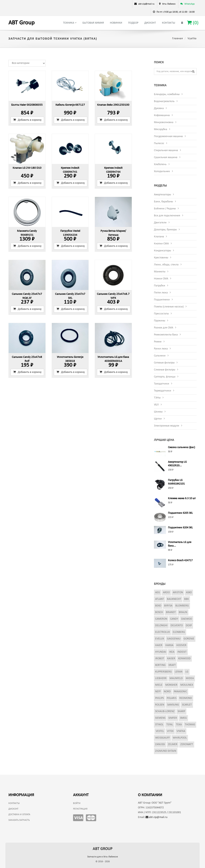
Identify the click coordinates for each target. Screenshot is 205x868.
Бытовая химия (93, 23)
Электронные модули (167, 426)
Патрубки (160, 286)
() (193, 23)
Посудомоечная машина (168, 136)
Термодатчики (163, 391)
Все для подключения (167, 216)
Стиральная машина (166, 150)
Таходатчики (162, 384)
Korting (160, 665)
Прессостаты (161, 314)
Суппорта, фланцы (165, 377)
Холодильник (162, 171)
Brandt (171, 612)
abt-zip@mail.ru (156, 817)
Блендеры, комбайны (167, 94)
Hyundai (161, 652)
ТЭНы (157, 398)
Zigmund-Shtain (166, 751)
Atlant (160, 599)
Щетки (158, 419)
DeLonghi (161, 626)
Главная (178, 39)
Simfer (173, 718)
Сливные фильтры (165, 370)
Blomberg (182, 606)
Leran (179, 672)
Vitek (170, 731)
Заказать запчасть (19, 820)
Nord (167, 692)
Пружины (160, 321)
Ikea (172, 652)
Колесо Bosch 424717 (180, 560)
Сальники (160, 356)
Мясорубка (161, 129)
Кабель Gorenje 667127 (70, 105)
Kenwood (184, 659)
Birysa (168, 606)
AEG (158, 593)
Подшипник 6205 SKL (180, 513)
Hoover (181, 645)
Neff (158, 692)
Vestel (160, 731)
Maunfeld (176, 678)
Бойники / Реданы (165, 209)
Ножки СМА (161, 279)
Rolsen (160, 705)
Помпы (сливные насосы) (169, 307)
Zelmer (173, 744)
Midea (190, 678)
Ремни (158, 342)
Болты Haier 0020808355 (27, 105)
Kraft (172, 665)
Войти (77, 803)
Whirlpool (180, 738)
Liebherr (161, 678)
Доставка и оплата (19, 815)
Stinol (159, 725)
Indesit (182, 652)
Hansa (169, 645)
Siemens (160, 718)
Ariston (178, 593)
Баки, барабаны (163, 202)
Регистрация (80, 809)
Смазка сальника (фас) (181, 447)
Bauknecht (174, 599)
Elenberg (179, 632)
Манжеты (160, 272)
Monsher (171, 685)
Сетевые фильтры (164, 363)
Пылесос (159, 143)
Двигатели (160, 223)
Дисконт (150, 23)
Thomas (190, 725)
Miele (159, 685)
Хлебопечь (160, 164)
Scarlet (187, 705)
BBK (186, 599)
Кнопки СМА (161, 244)
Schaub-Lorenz (165, 711)
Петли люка (161, 293)
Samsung (173, 705)
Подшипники (162, 300)
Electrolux (162, 632)
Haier (159, 645)
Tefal (170, 725)
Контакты (169, 23)
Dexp (189, 626)
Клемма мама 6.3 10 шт (182, 498)
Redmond (186, 698)
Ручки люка (161, 349)
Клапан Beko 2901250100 (113, 105)
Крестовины (161, 258)
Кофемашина (162, 115)
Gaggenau (174, 639)
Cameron (161, 619)
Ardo (166, 593)
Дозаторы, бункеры (165, 230)
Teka (179, 725)
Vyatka (181, 731)
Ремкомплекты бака (166, 335)
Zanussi (160, 744)
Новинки (116, 23)
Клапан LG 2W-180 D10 (27, 168)
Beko (158, 606)
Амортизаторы (162, 195)
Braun (183, 612)
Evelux (160, 639)
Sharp (181, 711)
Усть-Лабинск (169, 4)
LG (187, 672)
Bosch (159, 612)
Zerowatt (187, 744)
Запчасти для (103, 857)
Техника (70, 23)
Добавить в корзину (27, 120)
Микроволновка (164, 122)
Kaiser (171, 659)
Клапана (159, 237)
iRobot (160, 659)
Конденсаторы (162, 251)
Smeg (183, 718)
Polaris (172, 698)
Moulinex (187, 685)
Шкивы (158, 412)
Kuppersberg (163, 672)
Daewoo (187, 619)
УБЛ (156, 405)
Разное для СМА (164, 328)
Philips (159, 698)
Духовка (159, 108)
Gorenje (189, 639)
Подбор (133, 23)
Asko (189, 593)
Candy (174, 619)
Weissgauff (162, 738)
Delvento (177, 626)
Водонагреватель (164, 101)
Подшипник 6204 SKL (180, 528)
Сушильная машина (166, 157)
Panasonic (180, 692)
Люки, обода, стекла (166, 265)
